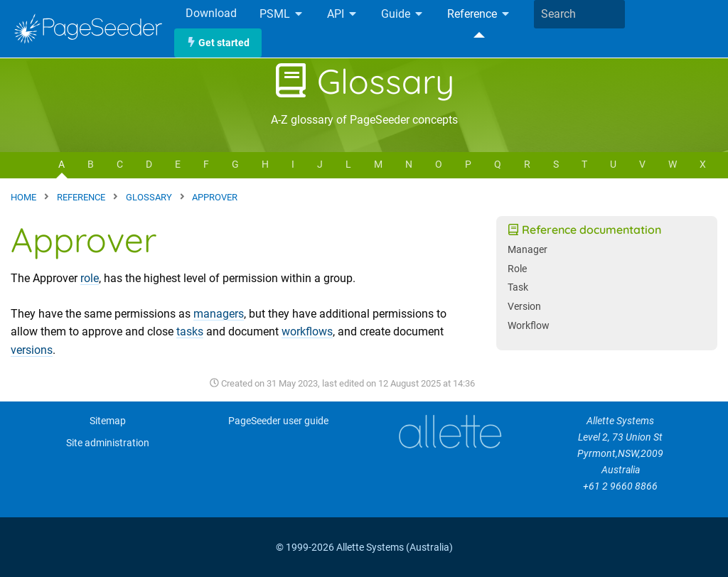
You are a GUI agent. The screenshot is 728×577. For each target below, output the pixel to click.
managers (219, 314)
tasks (190, 331)
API (343, 15)
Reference (479, 15)
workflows (307, 331)
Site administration (108, 443)
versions (32, 350)
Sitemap (108, 421)
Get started (218, 43)
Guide (403, 15)
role (90, 278)
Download (211, 13)
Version (524, 307)
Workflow (529, 326)
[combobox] (579, 14)
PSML (282, 15)
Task (518, 287)
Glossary (364, 81)
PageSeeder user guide (278, 421)
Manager (528, 250)
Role (517, 269)
